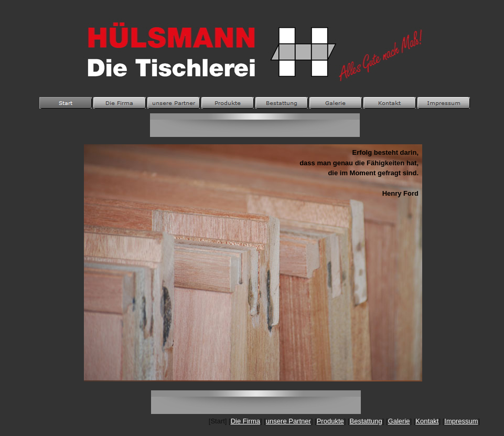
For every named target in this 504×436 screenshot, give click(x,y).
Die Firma (245, 421)
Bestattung (366, 421)
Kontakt (427, 421)
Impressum (461, 421)
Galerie (399, 421)
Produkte (330, 421)
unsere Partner (288, 421)
